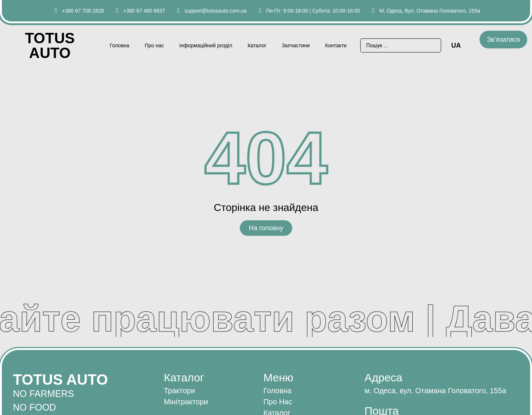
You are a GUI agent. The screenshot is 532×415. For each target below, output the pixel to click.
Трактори (179, 391)
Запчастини (296, 45)
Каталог (257, 45)
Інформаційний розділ (206, 45)
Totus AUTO (50, 45)
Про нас (154, 45)
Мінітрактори (186, 402)
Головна (120, 45)
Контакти (336, 45)
